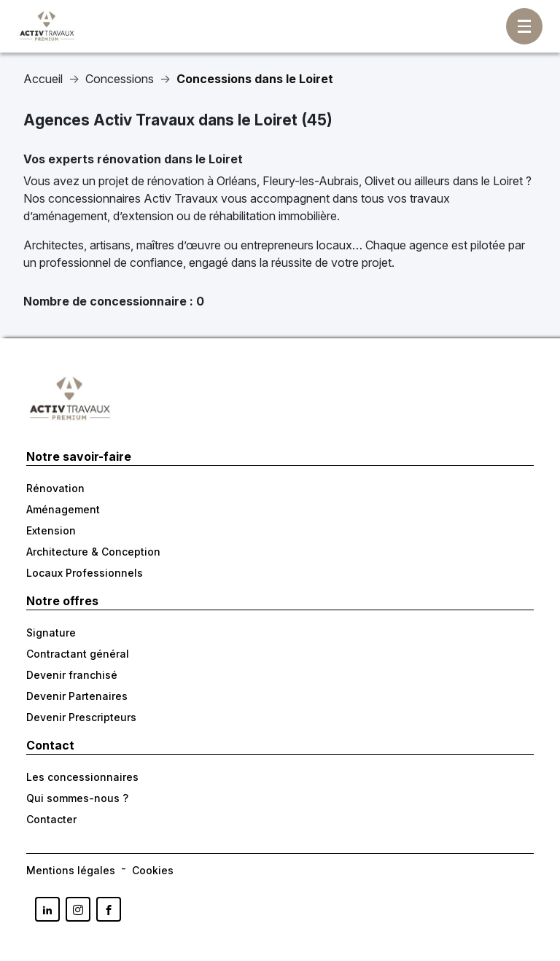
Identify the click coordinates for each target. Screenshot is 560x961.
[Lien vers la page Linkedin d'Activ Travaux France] (47, 909)
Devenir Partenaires (77, 696)
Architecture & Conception (93, 552)
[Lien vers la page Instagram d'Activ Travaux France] (78, 909)
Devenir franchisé (72, 675)
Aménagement (63, 509)
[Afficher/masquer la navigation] (524, 26)
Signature (51, 633)
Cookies (153, 870)
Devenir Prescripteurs (81, 717)
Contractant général (78, 654)
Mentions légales (71, 870)
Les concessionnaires (82, 777)
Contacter (51, 819)
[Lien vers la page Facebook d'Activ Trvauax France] (109, 909)
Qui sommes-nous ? (77, 798)
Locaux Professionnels (85, 573)
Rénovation (55, 488)
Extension (51, 530)
